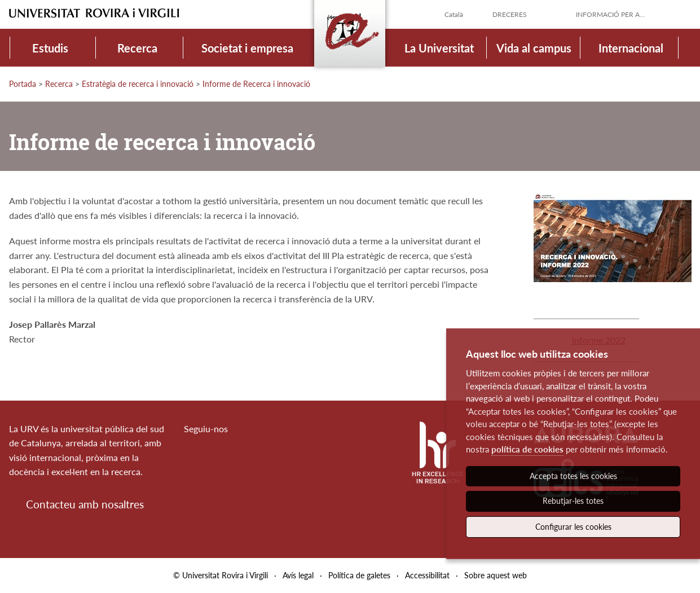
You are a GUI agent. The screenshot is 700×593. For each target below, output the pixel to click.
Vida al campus (534, 48)
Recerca (137, 48)
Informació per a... (610, 14)
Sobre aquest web (496, 575)
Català (454, 14)
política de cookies (527, 449)
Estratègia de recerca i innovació (138, 84)
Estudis (50, 48)
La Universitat (439, 48)
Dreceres (510, 14)
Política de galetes (359, 575)
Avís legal (298, 575)
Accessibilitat (427, 575)
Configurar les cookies (573, 527)
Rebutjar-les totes (573, 501)
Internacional (631, 48)
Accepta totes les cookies (573, 476)
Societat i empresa (247, 48)
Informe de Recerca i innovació (256, 84)
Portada (23, 84)
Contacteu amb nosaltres (85, 504)
